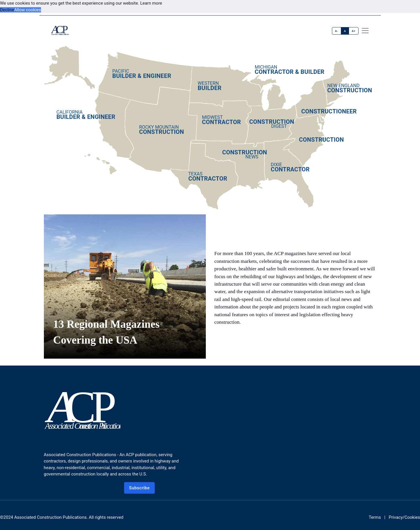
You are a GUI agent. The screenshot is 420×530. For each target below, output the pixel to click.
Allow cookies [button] (28, 10)
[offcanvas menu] (365, 31)
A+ (353, 31)
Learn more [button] (151, 3)
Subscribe (139, 488)
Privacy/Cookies (404, 517)
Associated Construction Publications (50, 517)
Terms (375, 517)
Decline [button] (7, 10)
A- (337, 31)
